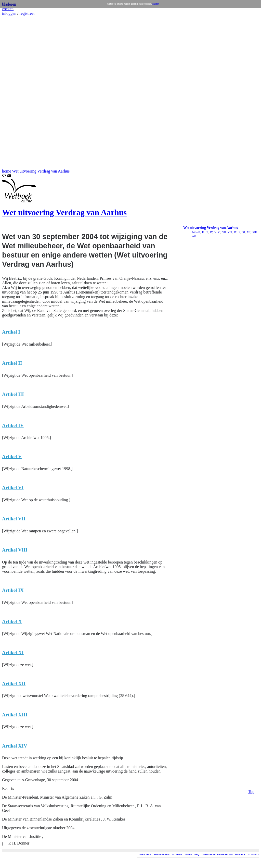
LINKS (188, 854)
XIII (254, 232)
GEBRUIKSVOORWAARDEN (217, 854)
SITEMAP (177, 854)
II (203, 232)
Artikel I (196, 232)
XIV (194, 236)
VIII (230, 232)
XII (248, 232)
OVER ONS (145, 854)
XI (243, 232)
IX (235, 232)
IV (211, 232)
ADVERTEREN (162, 854)
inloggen (9, 13)
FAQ (197, 854)
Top (251, 175)
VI (219, 232)
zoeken (8, 9)
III (207, 232)
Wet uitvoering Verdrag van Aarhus (41, 171)
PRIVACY (240, 854)
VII (224, 232)
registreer (27, 13)
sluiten (156, 4)
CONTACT (253, 854)
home (7, 171)
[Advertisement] (17, 92)
